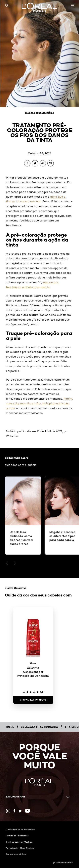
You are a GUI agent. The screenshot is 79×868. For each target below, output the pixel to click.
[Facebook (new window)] (14, 811)
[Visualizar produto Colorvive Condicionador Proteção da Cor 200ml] (33, 700)
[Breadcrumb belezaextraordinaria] (40, 727)
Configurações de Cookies (19, 842)
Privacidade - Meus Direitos (20, 848)
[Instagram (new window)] (8, 811)
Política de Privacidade (17, 836)
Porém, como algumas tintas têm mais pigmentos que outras (39, 403)
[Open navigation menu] (73, 6)
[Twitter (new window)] (20, 811)
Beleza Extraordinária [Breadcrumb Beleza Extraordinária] (40, 113)
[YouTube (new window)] (27, 811)
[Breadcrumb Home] (10, 727)
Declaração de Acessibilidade (21, 829)
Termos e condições (16, 854)
